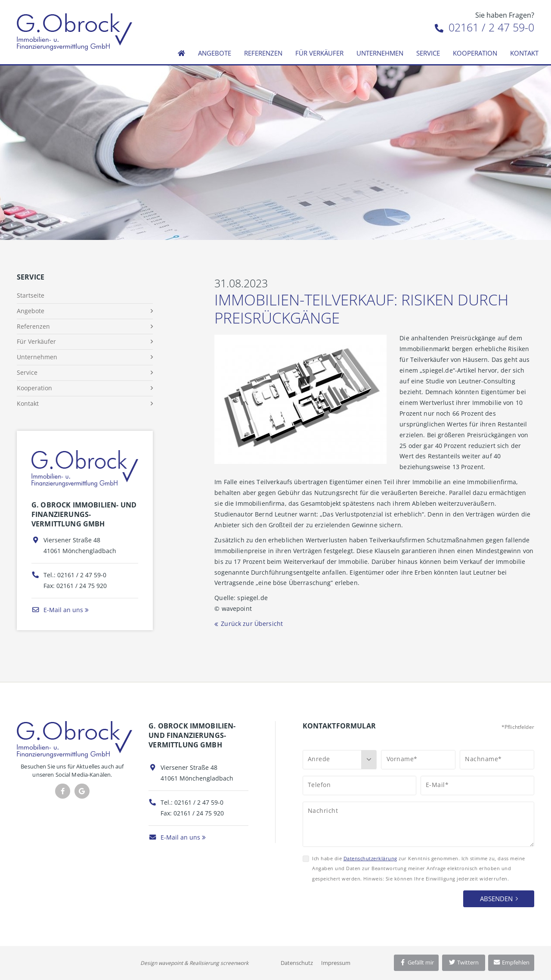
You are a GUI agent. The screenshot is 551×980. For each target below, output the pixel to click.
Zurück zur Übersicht (252, 624)
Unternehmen (380, 53)
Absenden (496, 899)
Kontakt (524, 53)
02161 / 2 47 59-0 (484, 27)
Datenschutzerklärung (370, 858)
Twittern (463, 962)
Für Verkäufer (319, 53)
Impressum (336, 963)
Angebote (215, 53)
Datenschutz (297, 963)
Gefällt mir (416, 962)
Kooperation (475, 53)
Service (428, 53)
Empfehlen (511, 962)
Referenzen (263, 53)
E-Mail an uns (57, 610)
